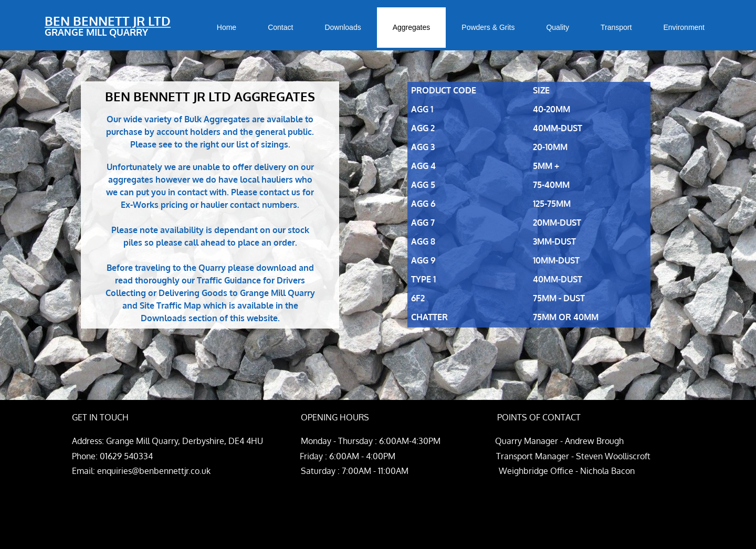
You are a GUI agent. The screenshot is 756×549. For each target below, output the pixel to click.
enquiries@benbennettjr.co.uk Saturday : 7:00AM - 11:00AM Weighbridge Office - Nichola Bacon (366, 471)
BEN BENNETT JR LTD (108, 21)
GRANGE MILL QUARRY (96, 32)
